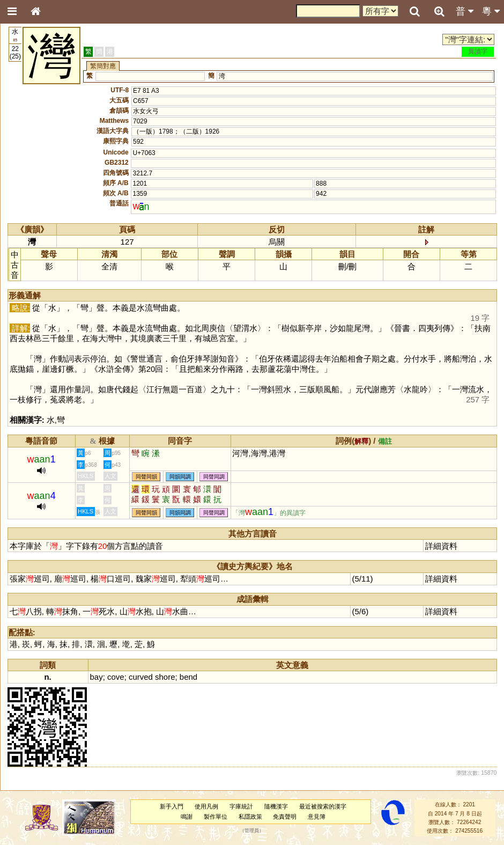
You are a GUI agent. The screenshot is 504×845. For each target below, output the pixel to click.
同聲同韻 (146, 477)
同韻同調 (180, 477)
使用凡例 (206, 806)
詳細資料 (441, 546)
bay (97, 677)
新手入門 (172, 806)
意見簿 (317, 817)
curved (141, 677)
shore (165, 677)
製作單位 (216, 817)
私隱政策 (250, 817)
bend (188, 677)
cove (116, 677)
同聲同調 (214, 477)
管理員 (252, 831)
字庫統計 (241, 806)
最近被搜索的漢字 (323, 806)
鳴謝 (187, 817)
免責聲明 (285, 817)
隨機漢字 (276, 806)
